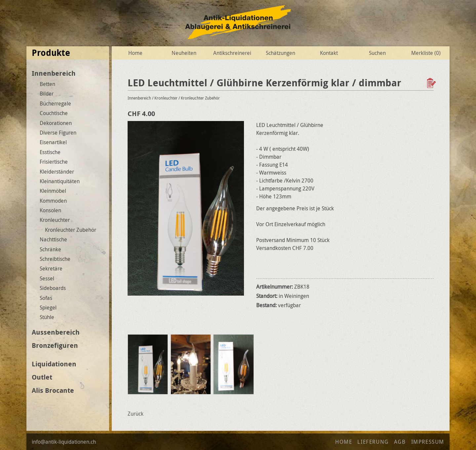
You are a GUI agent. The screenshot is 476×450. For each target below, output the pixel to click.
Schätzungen (280, 53)
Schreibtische (55, 259)
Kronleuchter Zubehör (71, 230)
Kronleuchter (55, 220)
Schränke (50, 249)
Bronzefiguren (55, 345)
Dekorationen (56, 123)
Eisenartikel (53, 142)
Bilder (47, 94)
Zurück (136, 414)
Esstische (50, 152)
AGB (400, 442)
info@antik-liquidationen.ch (64, 442)
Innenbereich (54, 73)
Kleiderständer (57, 172)
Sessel (47, 278)
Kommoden (53, 201)
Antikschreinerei (232, 53)
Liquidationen (54, 364)
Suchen (377, 53)
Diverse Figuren (58, 133)
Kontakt (329, 53)
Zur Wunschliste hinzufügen (432, 83)
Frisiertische (54, 162)
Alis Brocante (53, 390)
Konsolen (50, 210)
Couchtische (54, 113)
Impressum (428, 442)
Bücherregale (55, 103)
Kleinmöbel (53, 191)
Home (135, 53)
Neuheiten (184, 53)
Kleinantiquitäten (60, 181)
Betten (47, 84)
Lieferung (373, 442)
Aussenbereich (56, 332)
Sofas (46, 298)
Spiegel (48, 307)
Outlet (42, 377)
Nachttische (53, 239)
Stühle (47, 317)
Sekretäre (51, 268)
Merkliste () (426, 53)
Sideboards (53, 288)
